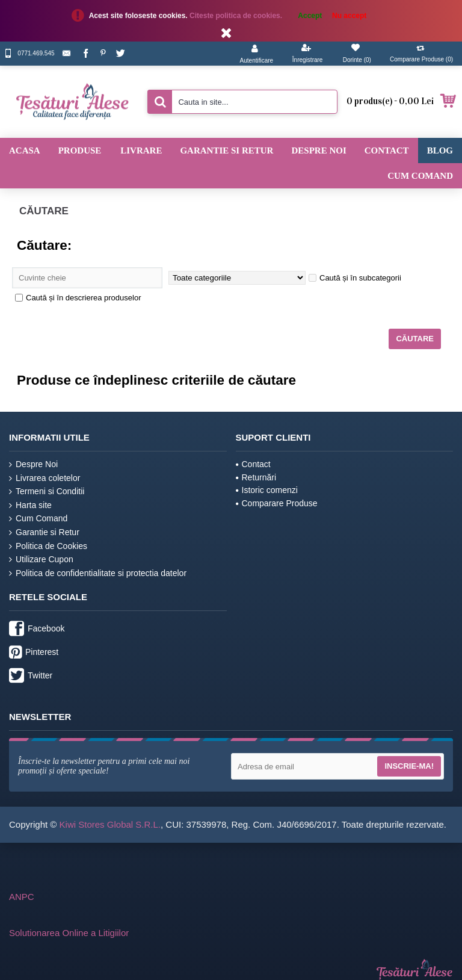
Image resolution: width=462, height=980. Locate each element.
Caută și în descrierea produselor (78, 298)
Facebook (37, 630)
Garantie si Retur (44, 532)
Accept (310, 16)
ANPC (22, 897)
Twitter (31, 677)
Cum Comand (38, 519)
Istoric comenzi (267, 490)
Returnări (256, 477)
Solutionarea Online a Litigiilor (69, 933)
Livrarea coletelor (45, 478)
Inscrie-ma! (409, 766)
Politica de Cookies (48, 546)
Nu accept (349, 16)
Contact (253, 464)
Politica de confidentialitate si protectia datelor (98, 573)
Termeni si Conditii (47, 492)
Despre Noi (33, 464)
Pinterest (34, 653)
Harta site (30, 505)
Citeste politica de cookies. (237, 16)
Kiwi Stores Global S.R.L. (110, 824)
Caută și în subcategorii (355, 278)
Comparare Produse (277, 503)
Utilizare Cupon (41, 560)
